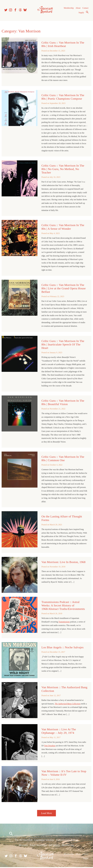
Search (87, 13)
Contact (85, 9)
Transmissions (64, 622)
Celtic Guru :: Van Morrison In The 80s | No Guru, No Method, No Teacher (63, 170)
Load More (46, 813)
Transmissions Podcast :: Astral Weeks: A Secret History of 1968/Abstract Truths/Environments (63, 606)
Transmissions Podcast (67, 841)
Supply (81, 13)
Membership (69, 9)
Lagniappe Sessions (44, 841)
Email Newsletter (38, 846)
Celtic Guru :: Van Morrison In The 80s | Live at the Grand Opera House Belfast (64, 289)
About (78, 9)
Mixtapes (23, 846)
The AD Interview (24, 841)
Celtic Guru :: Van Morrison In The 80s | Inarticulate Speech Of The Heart (63, 345)
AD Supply (54, 846)
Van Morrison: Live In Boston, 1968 (64, 563)
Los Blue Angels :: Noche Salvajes (63, 648)
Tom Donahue (50, 746)
